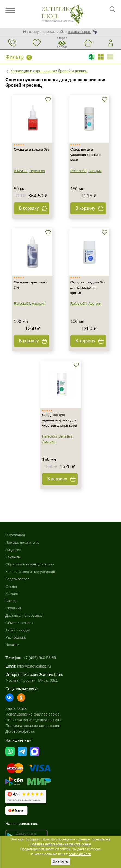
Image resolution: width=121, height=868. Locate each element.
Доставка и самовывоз (24, 616)
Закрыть (61, 861)
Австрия (95, 171)
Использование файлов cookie (32, 714)
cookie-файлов (80, 854)
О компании (15, 535)
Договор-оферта (20, 731)
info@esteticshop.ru (34, 666)
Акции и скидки (18, 630)
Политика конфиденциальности (34, 720)
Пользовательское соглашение (33, 726)
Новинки (12, 645)
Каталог (12, 594)
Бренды (12, 601)
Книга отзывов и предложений (30, 572)
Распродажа (15, 637)
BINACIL (21, 171)
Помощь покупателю (22, 542)
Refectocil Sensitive (57, 436)
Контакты (13, 557)
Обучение (13, 608)
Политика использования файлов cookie (60, 844)
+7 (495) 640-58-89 (40, 658)
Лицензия (13, 550)
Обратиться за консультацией (30, 564)
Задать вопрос (17, 579)
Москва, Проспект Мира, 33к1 (32, 680)
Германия (37, 171)
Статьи (11, 586)
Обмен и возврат (19, 623)
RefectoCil (78, 171)
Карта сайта (16, 708)
